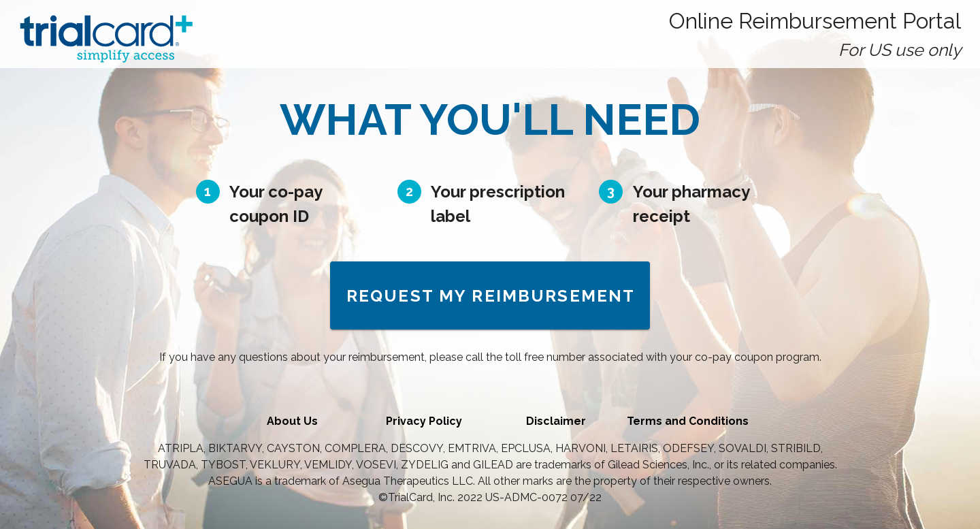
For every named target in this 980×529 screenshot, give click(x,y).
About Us (292, 421)
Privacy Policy (424, 421)
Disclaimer (556, 421)
